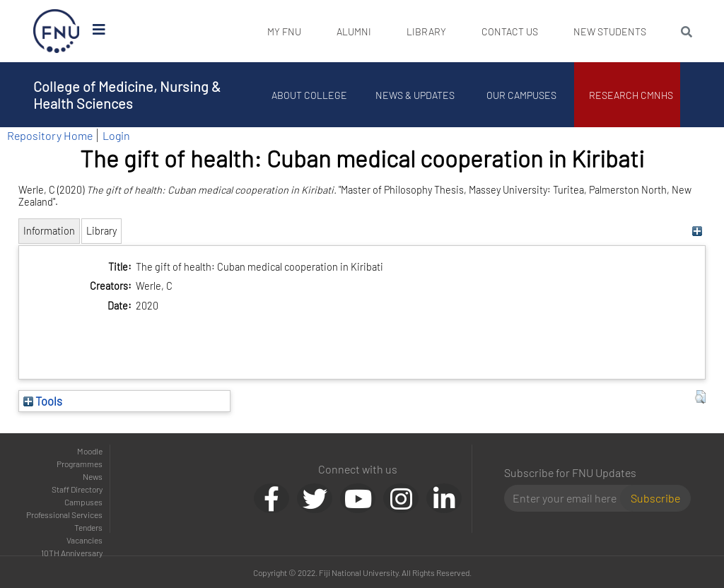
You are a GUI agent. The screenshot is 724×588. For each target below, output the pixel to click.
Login (116, 135)
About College (309, 95)
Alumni (354, 31)
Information (49, 231)
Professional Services (64, 514)
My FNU (284, 31)
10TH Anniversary (72, 553)
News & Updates (415, 95)
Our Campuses (521, 95)
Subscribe (655, 498)
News (93, 476)
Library (426, 31)
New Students (610, 31)
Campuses (83, 502)
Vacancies (84, 540)
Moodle (90, 451)
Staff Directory (77, 489)
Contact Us (510, 31)
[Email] (568, 498)
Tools (43, 401)
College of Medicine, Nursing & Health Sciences (127, 95)
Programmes (80, 464)
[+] (697, 231)
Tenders (88, 527)
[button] (700, 397)
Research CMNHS (631, 95)
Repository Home (50, 135)
